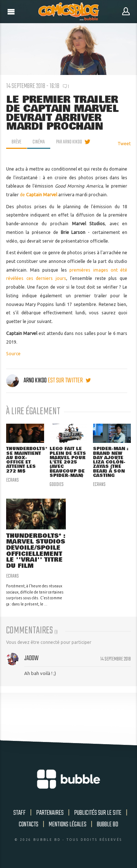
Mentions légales (68, 825)
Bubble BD (108, 825)
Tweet (124, 144)
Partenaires (50, 813)
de (23, 195)
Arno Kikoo (27, 381)
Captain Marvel (42, 195)
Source (13, 354)
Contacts (29, 825)
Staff (20, 813)
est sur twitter (69, 381)
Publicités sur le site (98, 813)
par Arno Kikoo (69, 142)
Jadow (31, 658)
